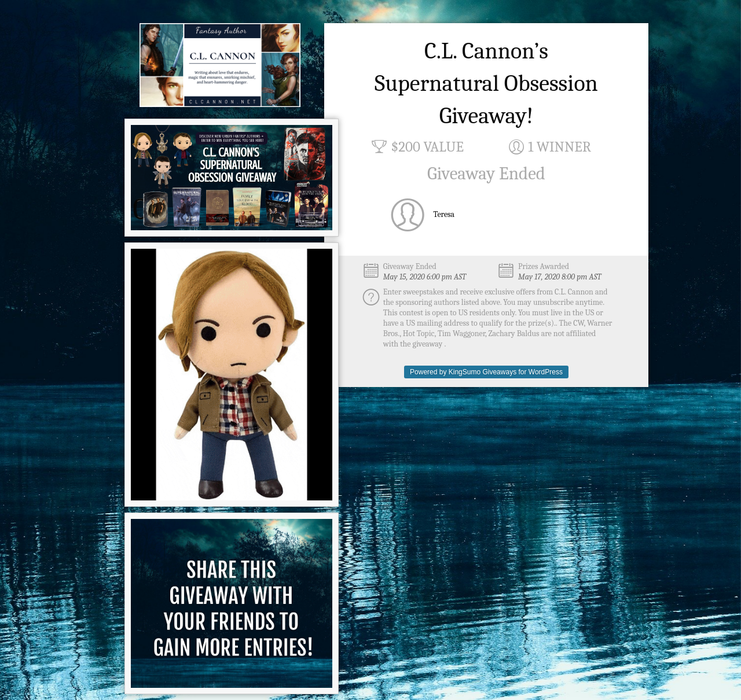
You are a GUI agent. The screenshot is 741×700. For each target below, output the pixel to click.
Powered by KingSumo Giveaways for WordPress (486, 372)
